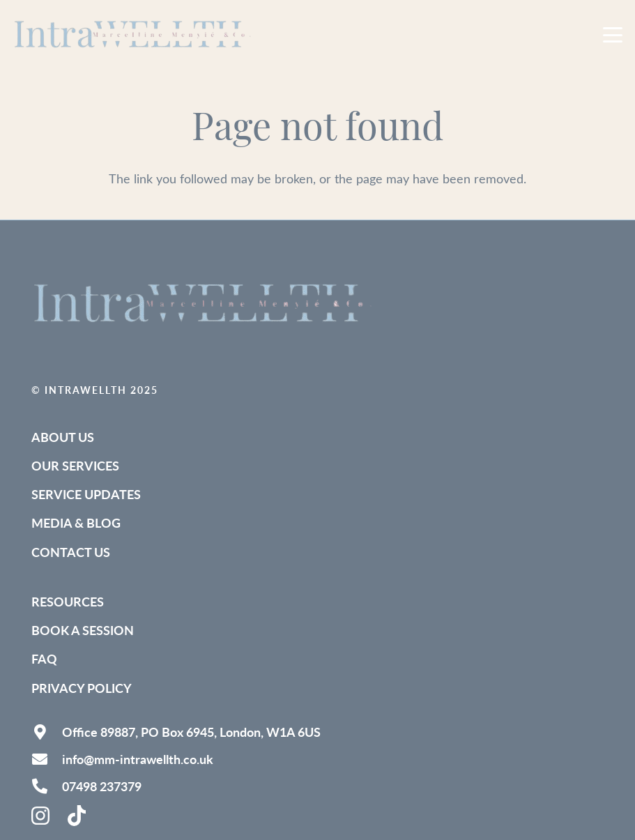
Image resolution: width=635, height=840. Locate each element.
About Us (63, 437)
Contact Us (71, 552)
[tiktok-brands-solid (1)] (78, 816)
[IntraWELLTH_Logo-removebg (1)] (135, 35)
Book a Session (83, 630)
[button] (613, 35)
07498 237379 (102, 786)
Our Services (75, 465)
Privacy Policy (82, 688)
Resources (68, 601)
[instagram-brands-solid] (42, 816)
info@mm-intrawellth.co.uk (138, 759)
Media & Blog (76, 522)
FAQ (44, 658)
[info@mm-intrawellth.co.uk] (47, 759)
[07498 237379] (47, 786)
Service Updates (86, 494)
